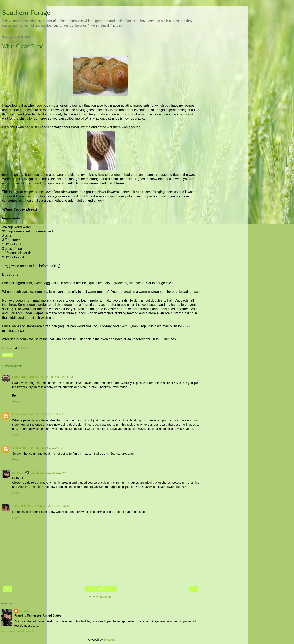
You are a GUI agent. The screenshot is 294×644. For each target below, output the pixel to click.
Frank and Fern (23, 377)
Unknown (19, 414)
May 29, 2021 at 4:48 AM (53, 506)
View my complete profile (18, 631)
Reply (16, 401)
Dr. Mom (18, 473)
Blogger (109, 640)
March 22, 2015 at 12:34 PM (54, 377)
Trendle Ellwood (24, 506)
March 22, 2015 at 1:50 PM (45, 414)
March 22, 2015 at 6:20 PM (48, 473)
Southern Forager (27, 12)
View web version (101, 597)
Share (8, 355)
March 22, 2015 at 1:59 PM (45, 448)
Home (101, 589)
